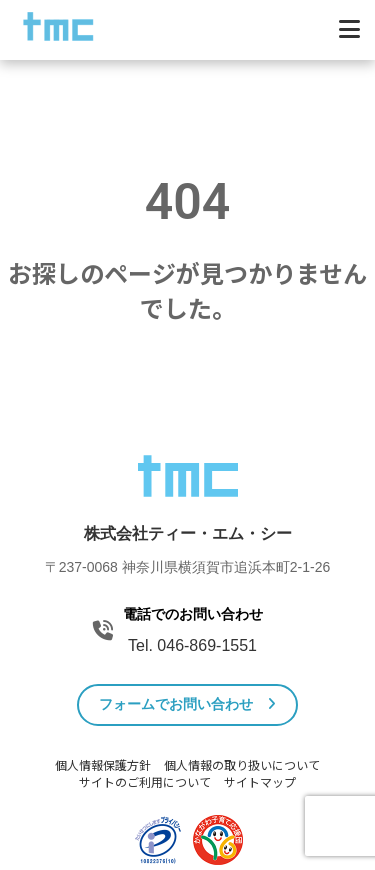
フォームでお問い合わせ (187, 704)
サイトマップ (260, 783)
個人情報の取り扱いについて (242, 766)
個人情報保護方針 (103, 766)
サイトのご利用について (145, 783)
